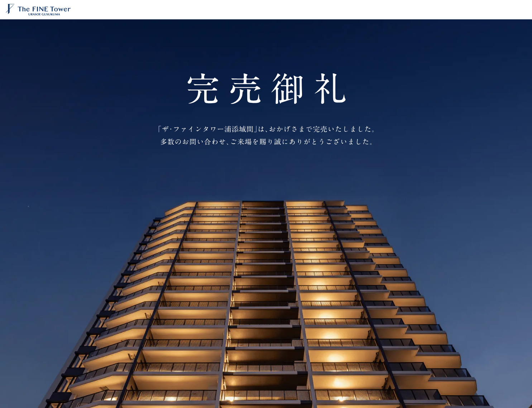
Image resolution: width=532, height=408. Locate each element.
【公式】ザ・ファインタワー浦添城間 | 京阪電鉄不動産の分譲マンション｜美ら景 (49, 10)
